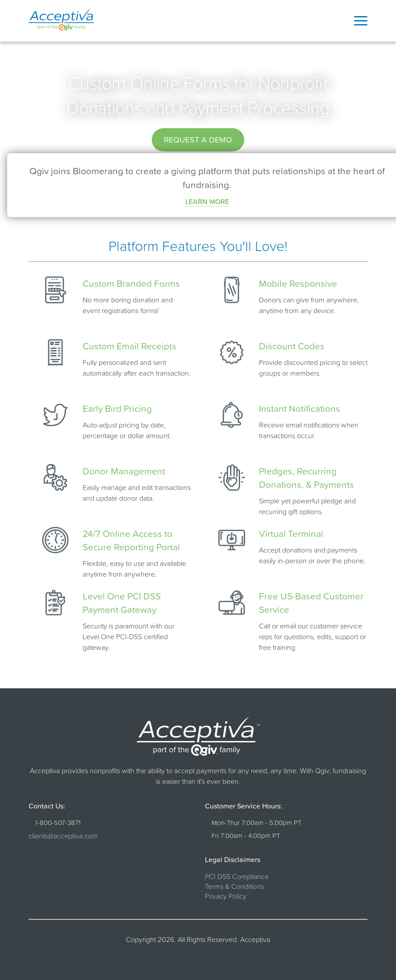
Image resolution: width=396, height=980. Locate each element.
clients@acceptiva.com (63, 836)
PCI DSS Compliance (237, 876)
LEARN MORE (207, 201)
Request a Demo (198, 140)
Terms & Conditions (234, 886)
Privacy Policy (226, 896)
